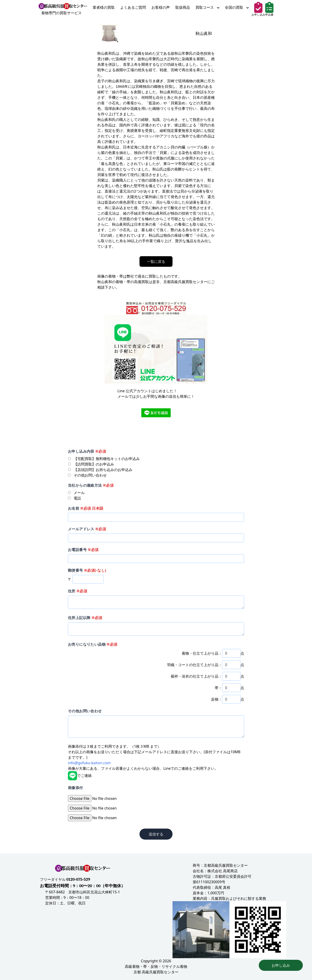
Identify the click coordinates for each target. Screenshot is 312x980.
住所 (78, 591)
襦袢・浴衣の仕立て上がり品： (196, 676)
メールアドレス (87, 529)
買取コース (207, 7)
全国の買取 (237, 7)
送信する (156, 834)
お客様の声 (161, 7)
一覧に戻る (156, 261)
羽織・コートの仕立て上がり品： (195, 665)
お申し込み (281, 965)
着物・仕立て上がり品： (202, 653)
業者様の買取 (104, 7)
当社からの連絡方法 (91, 485)
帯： (218, 688)
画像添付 (75, 788)
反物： (217, 699)
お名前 (86, 508)
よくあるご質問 (133, 7)
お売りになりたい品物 (93, 644)
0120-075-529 (78, 879)
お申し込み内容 (87, 451)
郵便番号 (87, 570)
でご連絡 (80, 775)
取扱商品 (183, 7)
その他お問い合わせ (85, 711)
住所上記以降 (85, 618)
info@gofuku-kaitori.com (89, 763)
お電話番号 (83, 550)
